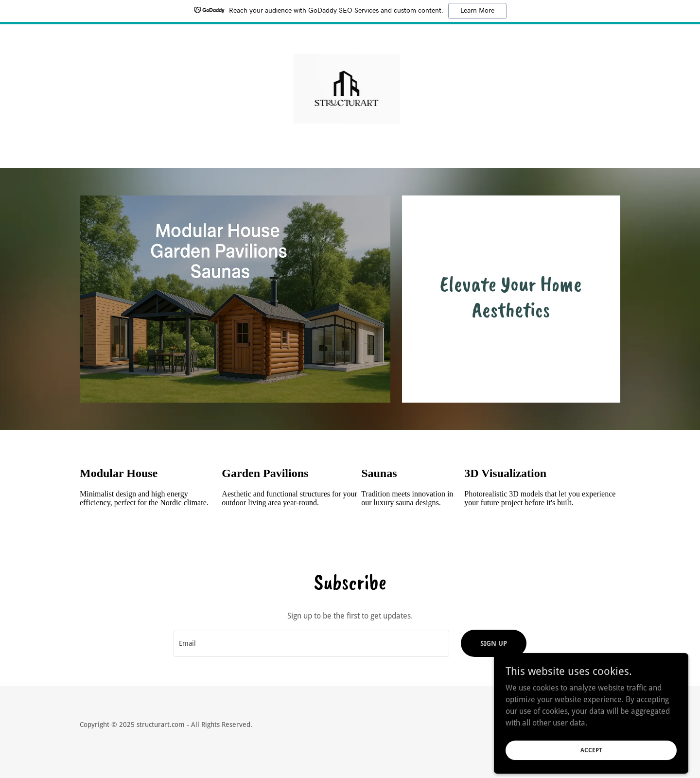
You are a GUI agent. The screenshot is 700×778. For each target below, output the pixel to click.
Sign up (494, 643)
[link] (350, 90)
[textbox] (311, 643)
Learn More (477, 11)
